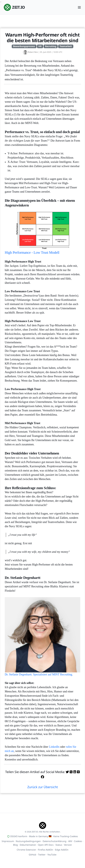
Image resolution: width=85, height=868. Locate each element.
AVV (70, 841)
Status (59, 845)
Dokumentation (28, 845)
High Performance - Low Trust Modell (42, 231)
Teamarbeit (66, 46)
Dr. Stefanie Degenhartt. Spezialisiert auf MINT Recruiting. (42, 637)
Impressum (8, 841)
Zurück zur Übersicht (43, 787)
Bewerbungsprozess (24, 46)
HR (40, 46)
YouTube (52, 855)
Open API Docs (46, 845)
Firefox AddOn (46, 850)
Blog (15, 845)
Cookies (78, 841)
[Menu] (79, 7)
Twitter (42, 855)
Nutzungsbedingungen (28, 841)
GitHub (32, 855)
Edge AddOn (62, 850)
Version (68, 845)
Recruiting (51, 46)
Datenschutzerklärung (55, 841)
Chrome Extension (26, 850)
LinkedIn (54, 747)
